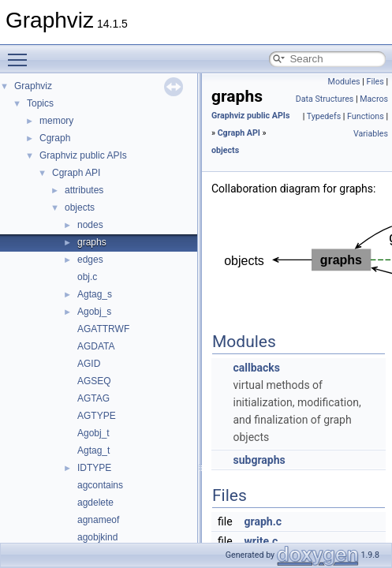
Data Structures (325, 99)
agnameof (98, 520)
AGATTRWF (103, 329)
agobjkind (97, 537)
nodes (90, 225)
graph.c (263, 521)
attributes (84, 190)
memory (56, 121)
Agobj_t (93, 433)
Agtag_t (93, 450)
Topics (40, 103)
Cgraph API (76, 173)
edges (90, 260)
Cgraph (55, 138)
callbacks (256, 368)
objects (80, 207)
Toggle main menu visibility (21, 53)
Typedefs (324, 116)
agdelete (95, 503)
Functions (366, 116)
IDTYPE (94, 468)
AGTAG (93, 398)
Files (375, 82)
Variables (371, 134)
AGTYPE (97, 416)
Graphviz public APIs (83, 155)
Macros (374, 99)
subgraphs (259, 460)
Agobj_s (94, 312)
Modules (344, 82)
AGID (89, 364)
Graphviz (33, 86)
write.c (261, 541)
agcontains (100, 485)
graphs (92, 242)
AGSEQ (94, 381)
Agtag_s (95, 294)
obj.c (87, 277)
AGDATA (96, 346)
